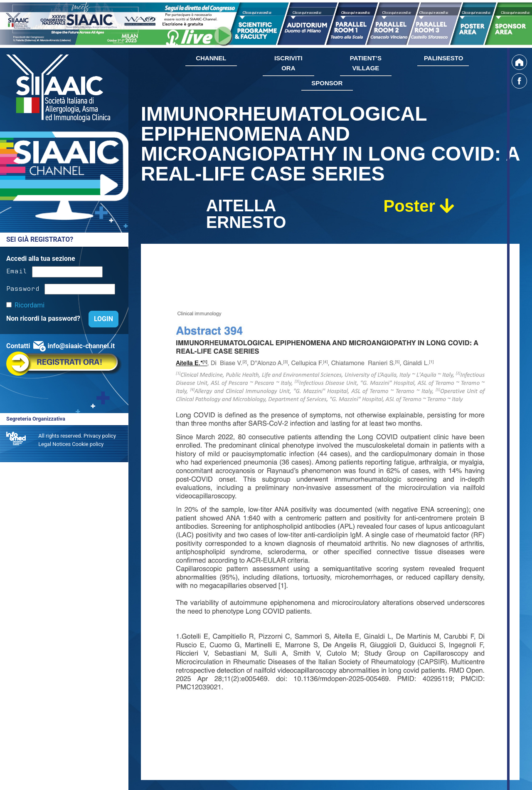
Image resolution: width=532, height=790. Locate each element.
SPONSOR (327, 83)
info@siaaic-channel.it (81, 346)
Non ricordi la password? (44, 318)
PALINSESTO (443, 58)
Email (17, 270)
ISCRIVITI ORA (288, 63)
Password (23, 288)
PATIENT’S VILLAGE (366, 63)
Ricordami (30, 305)
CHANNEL (211, 58)
